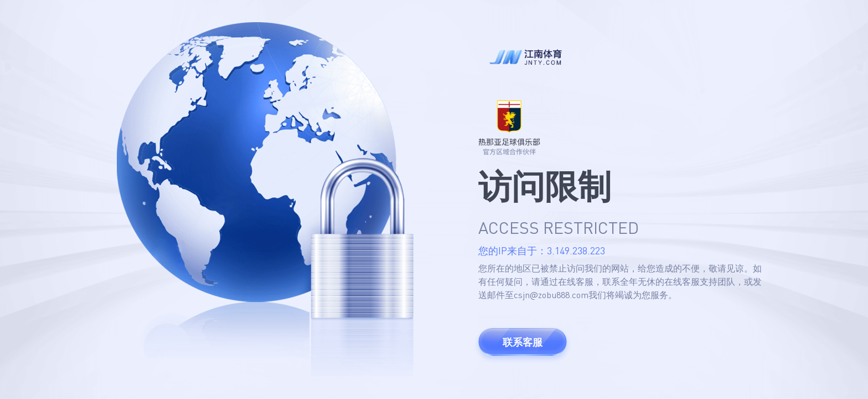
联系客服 (523, 342)
